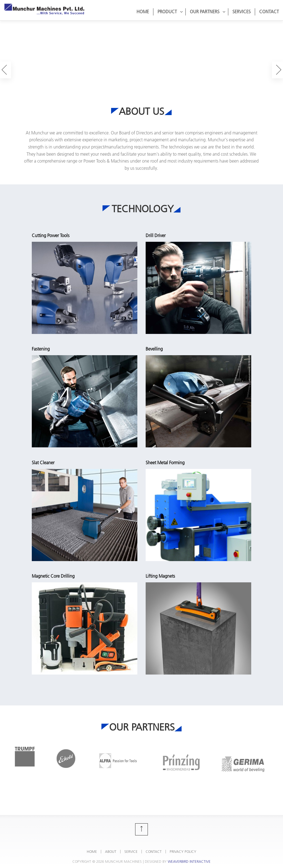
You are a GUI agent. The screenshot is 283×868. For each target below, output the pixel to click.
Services (242, 12)
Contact (269, 12)
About (111, 851)
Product (170, 12)
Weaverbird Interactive (189, 861)
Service (131, 851)
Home (143, 12)
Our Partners (208, 12)
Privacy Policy (183, 851)
